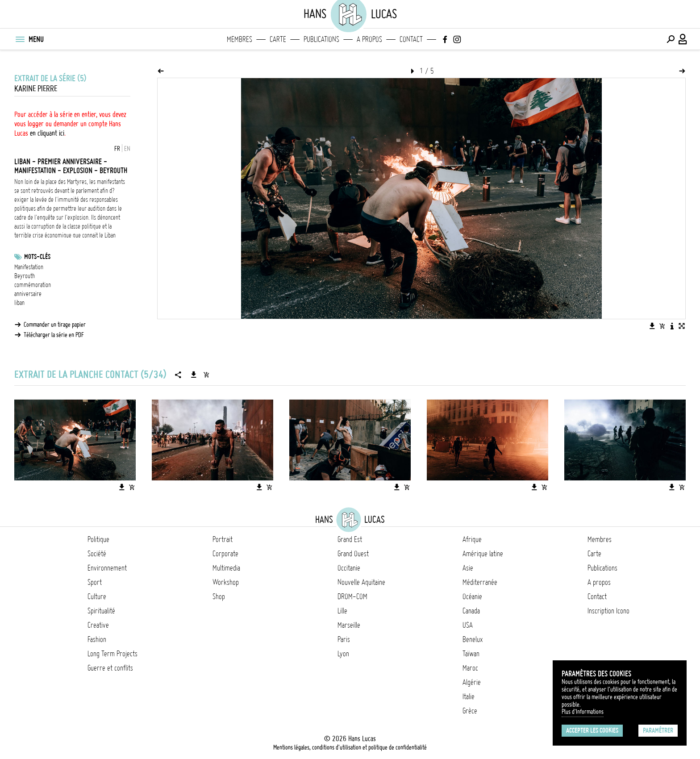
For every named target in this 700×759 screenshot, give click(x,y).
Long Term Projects (112, 654)
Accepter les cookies (592, 730)
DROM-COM (352, 596)
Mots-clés (37, 257)
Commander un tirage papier (55, 325)
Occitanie (349, 568)
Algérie (472, 682)
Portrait (223, 539)
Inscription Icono (608, 611)
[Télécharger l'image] (652, 326)
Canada (471, 611)
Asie (468, 568)
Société (97, 554)
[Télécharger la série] (194, 375)
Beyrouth (25, 276)
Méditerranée (480, 582)
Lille (342, 611)
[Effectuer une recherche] (671, 39)
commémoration (33, 285)
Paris (344, 639)
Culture (97, 596)
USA (468, 625)
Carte (278, 39)
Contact (411, 39)
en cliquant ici (47, 133)
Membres (240, 39)
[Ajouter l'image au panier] (662, 326)
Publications (321, 39)
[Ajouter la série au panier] (206, 375)
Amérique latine (483, 554)
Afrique (472, 539)
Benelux (473, 639)
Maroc (470, 668)
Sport (95, 582)
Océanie (472, 596)
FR (117, 149)
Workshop (226, 582)
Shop (219, 596)
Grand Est (350, 539)
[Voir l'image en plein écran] (682, 326)
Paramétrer (658, 730)
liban (19, 303)
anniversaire (28, 294)
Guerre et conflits (110, 668)
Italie (469, 696)
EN (127, 149)
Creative (98, 625)
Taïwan (471, 654)
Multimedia (226, 568)
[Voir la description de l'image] (672, 326)
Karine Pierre (36, 89)
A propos (369, 39)
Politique (98, 539)
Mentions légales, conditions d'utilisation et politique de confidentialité (350, 747)
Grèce (470, 711)
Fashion (97, 639)
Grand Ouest (353, 554)
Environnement (107, 568)
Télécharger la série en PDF (54, 335)
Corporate (225, 554)
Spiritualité (101, 611)
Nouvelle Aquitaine (361, 582)
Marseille (349, 625)
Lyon (343, 654)
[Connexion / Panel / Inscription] (683, 39)
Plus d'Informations (583, 712)
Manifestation (29, 267)
